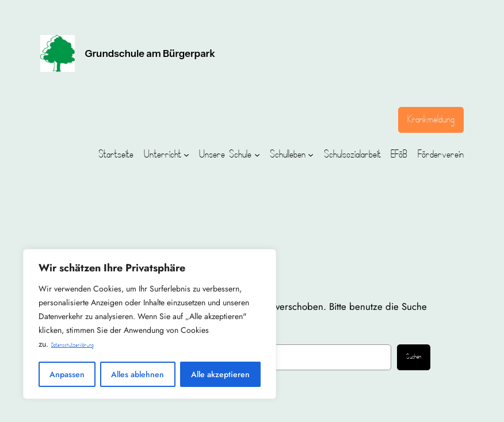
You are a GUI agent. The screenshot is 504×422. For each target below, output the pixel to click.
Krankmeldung (431, 120)
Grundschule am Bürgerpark (150, 53)
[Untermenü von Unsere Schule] (257, 155)
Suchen (414, 357)
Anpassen (67, 374)
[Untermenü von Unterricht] (186, 155)
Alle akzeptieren (220, 374)
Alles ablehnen (138, 374)
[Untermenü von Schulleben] (311, 155)
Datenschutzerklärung (72, 345)
